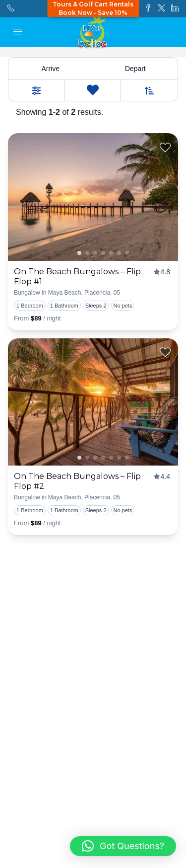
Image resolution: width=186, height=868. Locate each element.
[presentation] (93, 197)
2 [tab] (103, 253)
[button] (123, 846)
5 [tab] (127, 253)
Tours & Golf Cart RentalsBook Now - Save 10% (93, 8)
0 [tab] (87, 253)
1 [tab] (79, 253)
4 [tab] (119, 253)
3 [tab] (111, 253)
